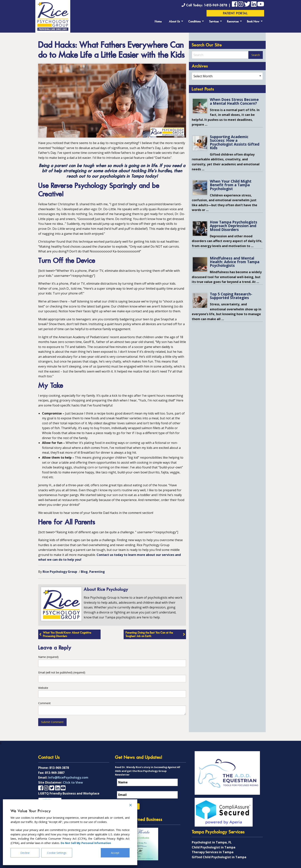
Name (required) (48, 657)
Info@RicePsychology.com (68, 777)
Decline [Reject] (25, 853)
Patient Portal (235, 14)
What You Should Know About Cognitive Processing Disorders (67, 635)
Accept (115, 853)
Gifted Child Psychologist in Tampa (219, 857)
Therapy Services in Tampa (213, 852)
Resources (233, 22)
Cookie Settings (57, 853)
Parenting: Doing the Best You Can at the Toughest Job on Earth (149, 635)
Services (214, 22)
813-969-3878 (59, 768)
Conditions (195, 22)
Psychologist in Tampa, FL (212, 842)
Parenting (97, 572)
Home (158, 22)
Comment (44, 703)
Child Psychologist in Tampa (214, 847)
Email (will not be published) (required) (62, 672)
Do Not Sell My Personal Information (86, 843)
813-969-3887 (55, 773)
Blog (84, 572)
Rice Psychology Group (60, 572)
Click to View (73, 782)
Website (43, 688)
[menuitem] (158, 21)
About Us (174, 22)
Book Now (253, 22)
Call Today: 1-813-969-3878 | (207, 5)
